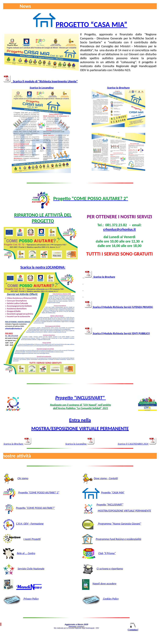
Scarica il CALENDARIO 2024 (137, 444)
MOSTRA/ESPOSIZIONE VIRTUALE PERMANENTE (80, 429)
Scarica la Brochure (118, 88)
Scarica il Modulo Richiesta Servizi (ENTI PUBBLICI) (117, 333)
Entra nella (80, 420)
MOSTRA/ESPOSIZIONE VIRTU (114, 511)
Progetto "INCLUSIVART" (81, 398)
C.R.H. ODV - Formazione (30, 524)
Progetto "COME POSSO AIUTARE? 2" (39, 493)
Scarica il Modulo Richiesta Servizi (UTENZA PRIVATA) (119, 307)
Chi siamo (23, 478)
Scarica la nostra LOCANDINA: (43, 267)
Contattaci (133, 630)
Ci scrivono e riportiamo (110, 569)
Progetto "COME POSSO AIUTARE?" (35, 508)
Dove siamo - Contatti (106, 478)
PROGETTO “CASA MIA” (91, 24)
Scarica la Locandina (42, 88)
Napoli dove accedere (104, 584)
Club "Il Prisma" (107, 553)
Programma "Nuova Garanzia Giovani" (119, 524)
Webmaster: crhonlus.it (76, 626)
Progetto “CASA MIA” (113, 493)
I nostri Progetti (32, 539)
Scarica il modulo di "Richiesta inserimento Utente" (44, 81)
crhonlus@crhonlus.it (119, 229)
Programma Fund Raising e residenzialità (118, 539)
